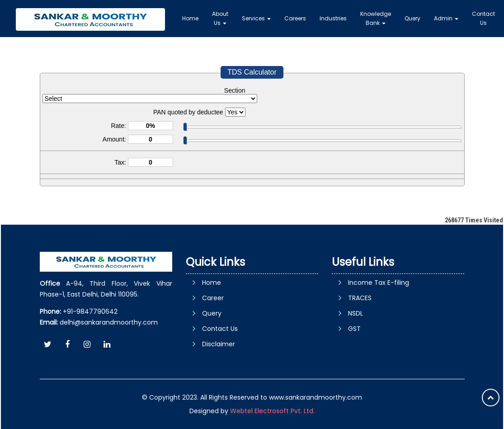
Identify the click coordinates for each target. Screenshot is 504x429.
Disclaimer (219, 344)
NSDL (356, 313)
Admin (446, 18)
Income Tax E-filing (379, 283)
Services (256, 18)
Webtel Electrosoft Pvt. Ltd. (272, 411)
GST (354, 329)
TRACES (360, 298)
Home (190, 18)
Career (213, 298)
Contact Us (483, 18)
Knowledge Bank (376, 18)
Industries (333, 18)
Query (412, 18)
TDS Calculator (252, 72)
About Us (220, 18)
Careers (295, 18)
